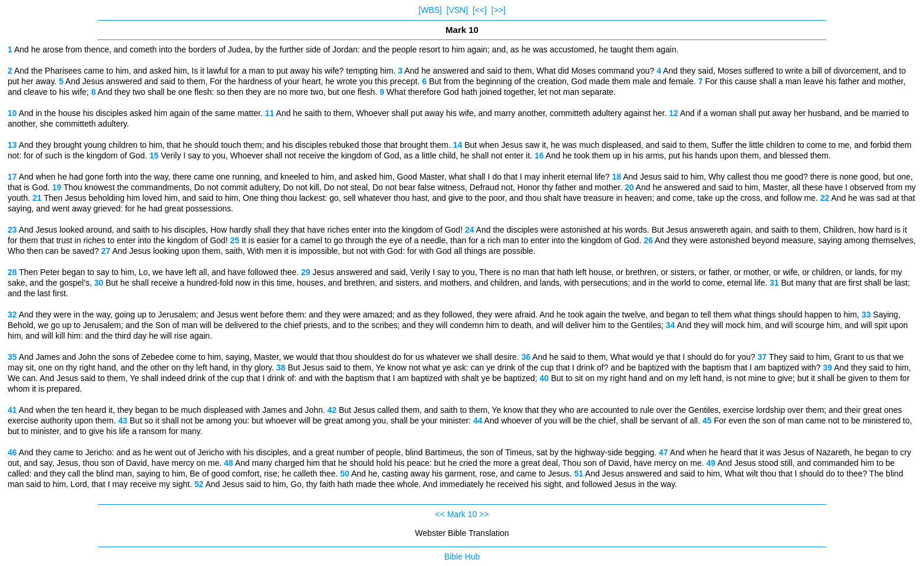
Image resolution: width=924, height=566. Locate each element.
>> (484, 514)
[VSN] (458, 10)
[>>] (499, 10)
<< (440, 514)
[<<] (480, 10)
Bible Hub (462, 557)
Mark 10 (462, 514)
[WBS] (430, 10)
